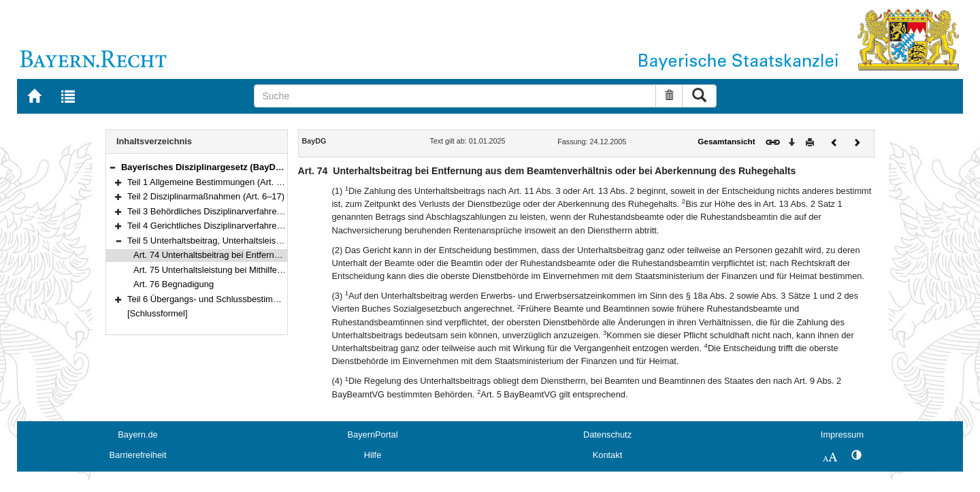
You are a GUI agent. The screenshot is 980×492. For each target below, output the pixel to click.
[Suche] (455, 96)
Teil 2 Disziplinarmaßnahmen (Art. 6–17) (206, 196)
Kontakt (607, 455)
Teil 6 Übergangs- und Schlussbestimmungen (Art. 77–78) (241, 299)
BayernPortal (373, 434)
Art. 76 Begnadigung (174, 284)
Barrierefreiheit (138, 455)
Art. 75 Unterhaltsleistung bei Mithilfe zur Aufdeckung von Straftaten (265, 270)
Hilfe (373, 455)
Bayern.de (137, 434)
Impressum (842, 434)
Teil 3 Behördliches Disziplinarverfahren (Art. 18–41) (229, 211)
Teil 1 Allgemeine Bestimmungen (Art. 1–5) (211, 182)
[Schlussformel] (158, 313)
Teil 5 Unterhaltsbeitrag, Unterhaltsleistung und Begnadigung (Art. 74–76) (271, 241)
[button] (112, 167)
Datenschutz (607, 434)
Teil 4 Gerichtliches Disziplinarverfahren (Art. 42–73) (229, 226)
